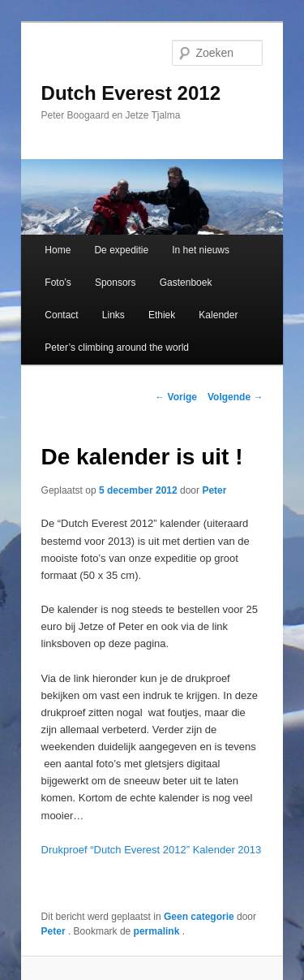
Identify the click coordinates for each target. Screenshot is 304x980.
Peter (214, 490)
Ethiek (162, 315)
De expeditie (121, 250)
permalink (158, 931)
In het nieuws (201, 250)
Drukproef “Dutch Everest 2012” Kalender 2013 (152, 850)
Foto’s (58, 283)
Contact (61, 315)
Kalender (218, 315)
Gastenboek (186, 283)
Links (113, 315)
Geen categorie (199, 917)
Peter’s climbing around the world (117, 348)
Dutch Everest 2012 (131, 93)
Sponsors (116, 283)
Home (58, 250)
